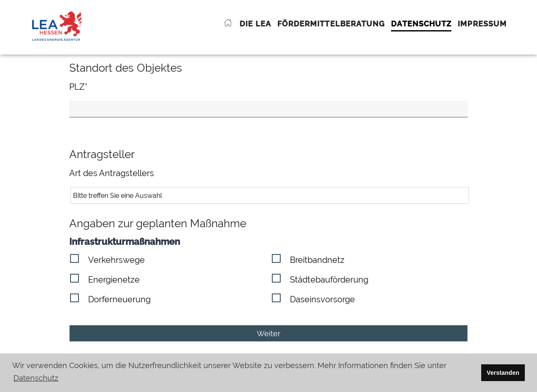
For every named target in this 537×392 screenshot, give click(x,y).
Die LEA (255, 24)
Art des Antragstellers (112, 173)
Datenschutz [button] (36, 378)
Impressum (482, 24)
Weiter (268, 334)
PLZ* (78, 87)
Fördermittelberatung (331, 24)
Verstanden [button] (503, 373)
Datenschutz (421, 24)
